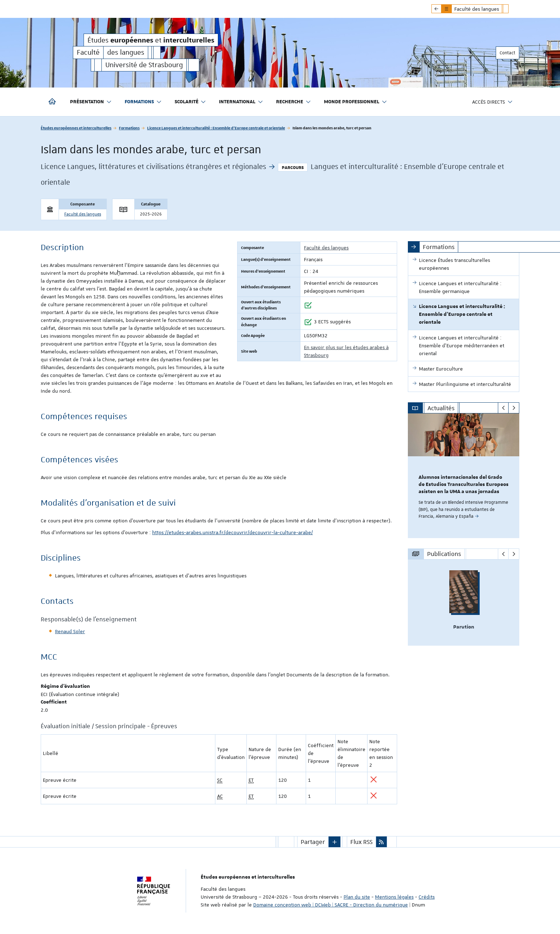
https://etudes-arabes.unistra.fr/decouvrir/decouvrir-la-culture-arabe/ (232, 532)
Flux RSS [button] (361, 842)
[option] (464, 476)
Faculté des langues (83, 214)
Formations (129, 128)
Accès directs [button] (492, 102)
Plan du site (357, 897)
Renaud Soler (70, 631)
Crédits (427, 897)
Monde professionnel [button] (356, 102)
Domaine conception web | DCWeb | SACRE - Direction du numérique (331, 905)
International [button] (241, 102)
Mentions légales (394, 897)
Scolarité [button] (191, 102)
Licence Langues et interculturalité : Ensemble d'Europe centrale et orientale (216, 128)
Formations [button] (143, 102)
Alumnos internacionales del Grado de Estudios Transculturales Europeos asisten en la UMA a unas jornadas (464, 485)
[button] (335, 842)
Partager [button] (313, 842)
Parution (464, 627)
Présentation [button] (91, 102)
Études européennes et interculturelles (76, 128)
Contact (507, 53)
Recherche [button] (294, 102)
